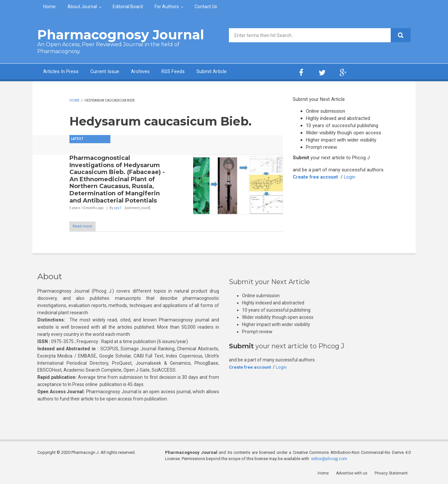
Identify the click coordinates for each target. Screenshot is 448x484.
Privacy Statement (394, 474)
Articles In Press (65, 72)
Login (352, 177)
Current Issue (116, 72)
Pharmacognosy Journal (121, 35)
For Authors (167, 7)
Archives (157, 72)
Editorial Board (128, 7)
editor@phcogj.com (330, 460)
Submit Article (238, 72)
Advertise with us (355, 474)
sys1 (118, 208)
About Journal (82, 7)
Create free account (316, 177)
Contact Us (206, 7)
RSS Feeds (194, 72)
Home (49, 7)
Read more (87, 227)
